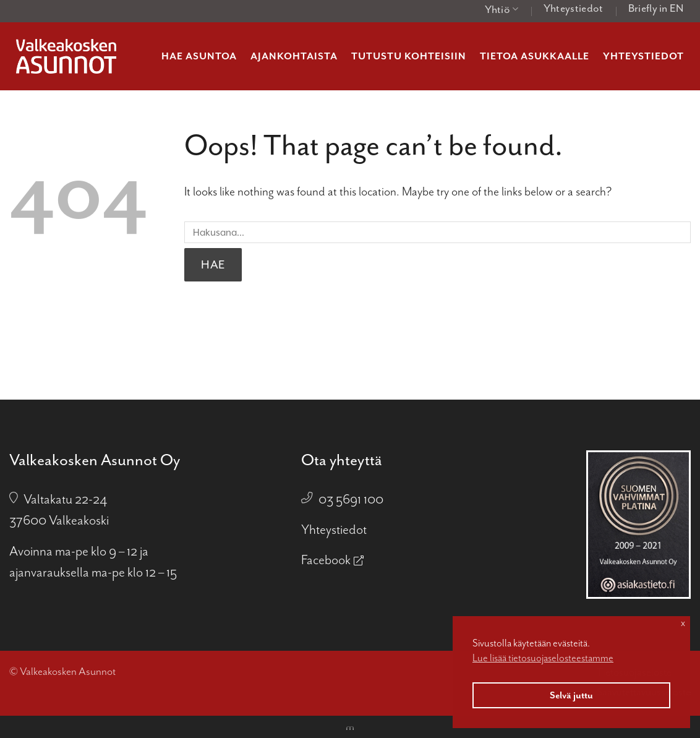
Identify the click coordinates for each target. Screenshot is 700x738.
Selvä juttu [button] (571, 695)
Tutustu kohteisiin (409, 56)
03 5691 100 (351, 499)
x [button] (683, 623)
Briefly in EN (656, 8)
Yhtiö (502, 9)
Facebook (326, 560)
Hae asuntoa (199, 56)
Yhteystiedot (574, 8)
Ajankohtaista (294, 56)
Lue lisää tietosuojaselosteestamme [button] (543, 658)
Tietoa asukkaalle (535, 56)
